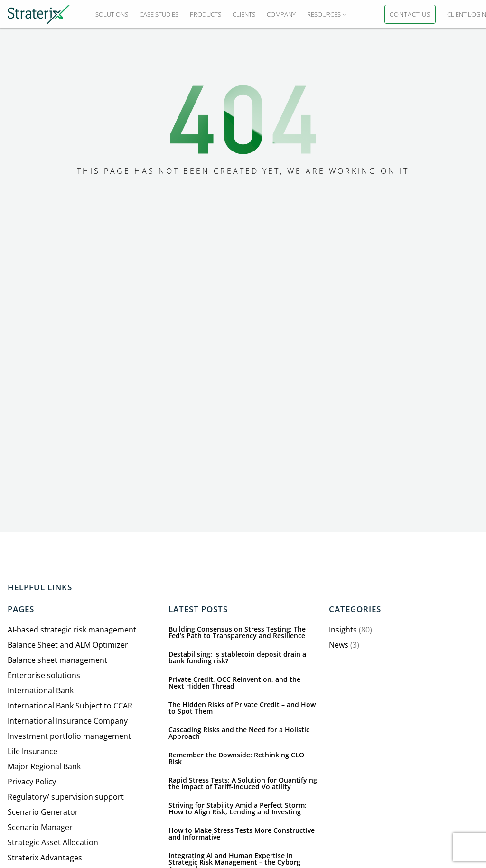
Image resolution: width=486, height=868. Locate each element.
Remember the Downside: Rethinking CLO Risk (236, 758)
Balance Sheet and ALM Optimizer (68, 645)
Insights (343, 630)
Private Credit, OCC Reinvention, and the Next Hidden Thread (234, 683)
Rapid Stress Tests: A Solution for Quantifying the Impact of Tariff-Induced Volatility (243, 783)
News (339, 645)
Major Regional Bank (44, 766)
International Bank (41, 690)
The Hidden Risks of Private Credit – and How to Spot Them (242, 708)
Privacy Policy (32, 782)
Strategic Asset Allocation (53, 842)
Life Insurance (33, 751)
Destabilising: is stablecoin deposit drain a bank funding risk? (237, 658)
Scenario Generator (43, 812)
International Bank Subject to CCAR (70, 706)
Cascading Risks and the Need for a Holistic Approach (239, 733)
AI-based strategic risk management (72, 630)
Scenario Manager (40, 827)
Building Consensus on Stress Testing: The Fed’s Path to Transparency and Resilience (237, 632)
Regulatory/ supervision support (66, 797)
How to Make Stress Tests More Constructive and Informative (242, 834)
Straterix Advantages (45, 858)
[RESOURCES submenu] (344, 14)
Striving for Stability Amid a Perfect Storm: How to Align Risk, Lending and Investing (238, 809)
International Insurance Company (68, 721)
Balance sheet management (57, 660)
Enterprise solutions (44, 675)
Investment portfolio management (69, 736)
